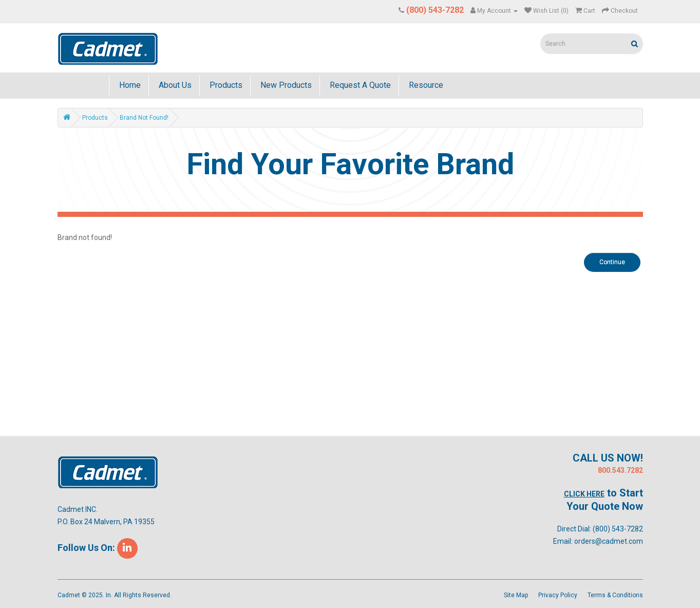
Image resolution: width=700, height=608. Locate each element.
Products (225, 85)
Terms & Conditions (615, 595)
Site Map (516, 595)
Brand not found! (144, 118)
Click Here (584, 494)
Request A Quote (359, 85)
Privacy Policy (558, 595)
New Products (285, 85)
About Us (174, 85)
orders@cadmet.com (609, 541)
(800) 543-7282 (618, 529)
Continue (612, 262)
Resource (425, 85)
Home (129, 85)
